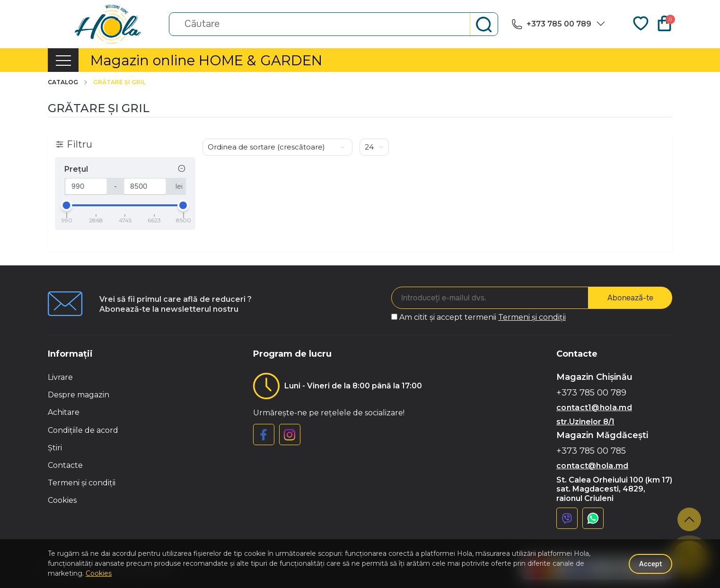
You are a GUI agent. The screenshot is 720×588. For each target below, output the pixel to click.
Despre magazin (79, 395)
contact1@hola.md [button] (594, 408)
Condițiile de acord (83, 430)
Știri (55, 448)
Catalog (68, 82)
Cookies (62, 500)
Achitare (64, 412)
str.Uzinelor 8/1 (585, 422)
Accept (650, 564)
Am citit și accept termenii (483, 317)
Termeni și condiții (532, 317)
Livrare (60, 377)
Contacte (65, 465)
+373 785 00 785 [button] (591, 451)
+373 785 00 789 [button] (591, 393)
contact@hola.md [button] (593, 466)
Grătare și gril (119, 82)
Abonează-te (630, 298)
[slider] (67, 205)
